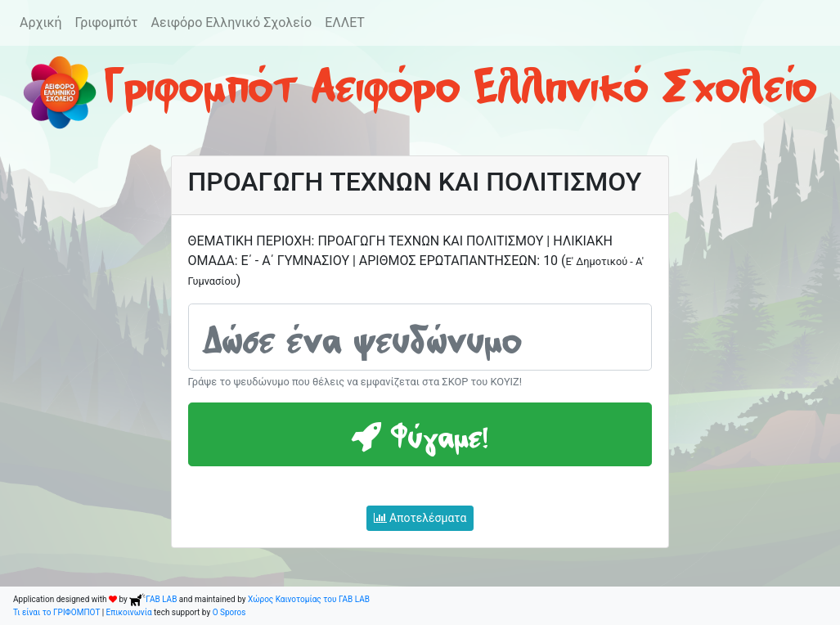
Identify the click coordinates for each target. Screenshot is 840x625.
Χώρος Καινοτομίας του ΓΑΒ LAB (309, 599)
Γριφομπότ (107, 22)
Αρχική (41, 22)
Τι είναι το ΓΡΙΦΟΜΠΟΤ (56, 612)
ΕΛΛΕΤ (345, 22)
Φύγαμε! (420, 434)
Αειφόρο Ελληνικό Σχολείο (232, 22)
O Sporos (229, 612)
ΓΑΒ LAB (153, 599)
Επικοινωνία (129, 612)
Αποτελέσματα (420, 518)
